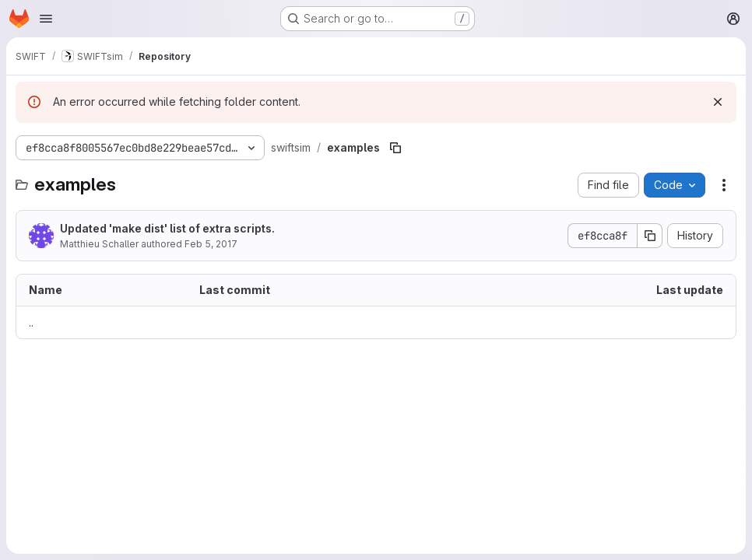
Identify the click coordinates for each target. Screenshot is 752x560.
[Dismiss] (718, 102)
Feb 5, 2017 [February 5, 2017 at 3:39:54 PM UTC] (211, 244)
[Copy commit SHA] (650, 236)
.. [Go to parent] (31, 322)
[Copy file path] (395, 148)
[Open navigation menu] (46, 19)
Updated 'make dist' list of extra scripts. (167, 228)
